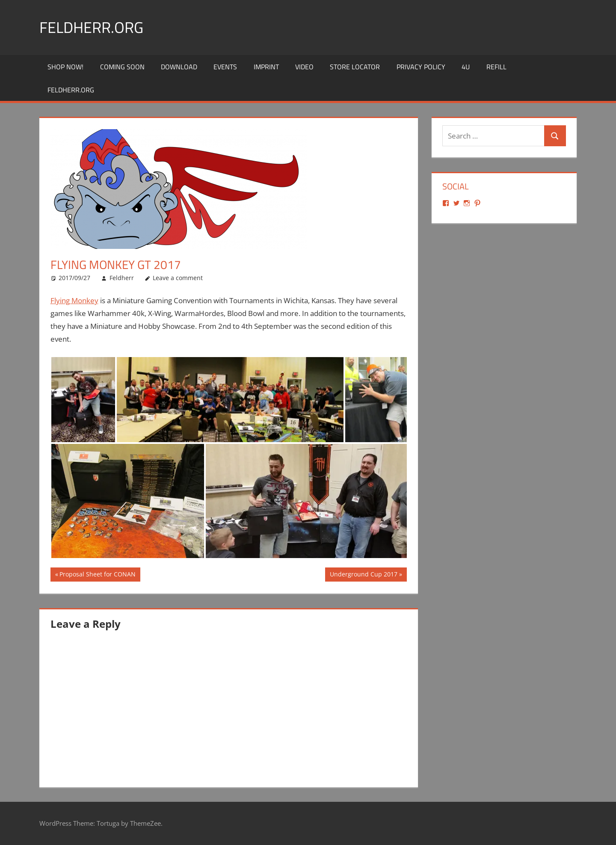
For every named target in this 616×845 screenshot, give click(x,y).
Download (179, 67)
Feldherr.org (91, 27)
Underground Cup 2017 (363, 575)
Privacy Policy (421, 67)
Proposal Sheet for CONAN (97, 575)
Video (304, 67)
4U (466, 67)
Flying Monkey (74, 300)
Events (225, 67)
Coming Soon (122, 67)
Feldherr (122, 278)
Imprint (266, 67)
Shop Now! (65, 67)
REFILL (496, 67)
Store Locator (355, 67)
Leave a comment (178, 278)
